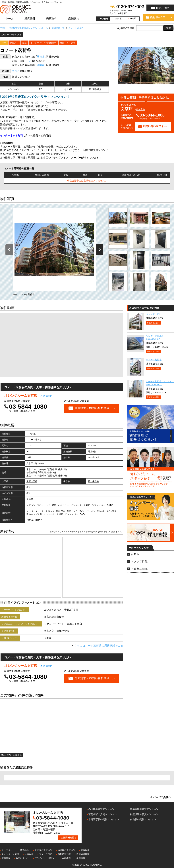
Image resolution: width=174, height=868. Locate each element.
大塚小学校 (32, 481)
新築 (24, 43)
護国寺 (41, 65)
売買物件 (85, 850)
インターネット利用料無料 (43, 43)
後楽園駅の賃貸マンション (144, 809)
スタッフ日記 (139, 561)
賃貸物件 (24, 850)
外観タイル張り (68, 43)
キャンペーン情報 (10, 854)
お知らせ (136, 554)
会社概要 (66, 858)
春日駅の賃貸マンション (101, 809)
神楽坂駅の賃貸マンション (144, 814)
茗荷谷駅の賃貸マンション (103, 814)
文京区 (16, 71)
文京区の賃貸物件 (43, 850)
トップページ (8, 850)
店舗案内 (140, 109)
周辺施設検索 (83, 854)
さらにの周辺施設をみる (99, 646)
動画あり (14, 43)
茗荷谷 (41, 57)
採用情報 (81, 858)
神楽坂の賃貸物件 (66, 850)
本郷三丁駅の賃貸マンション (104, 819)
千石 (29, 61)
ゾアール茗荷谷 (154, 360)
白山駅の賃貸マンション (143, 819)
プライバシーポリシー (45, 858)
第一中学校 (94, 481)
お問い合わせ (22, 858)
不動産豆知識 (139, 569)
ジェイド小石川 (154, 314)
